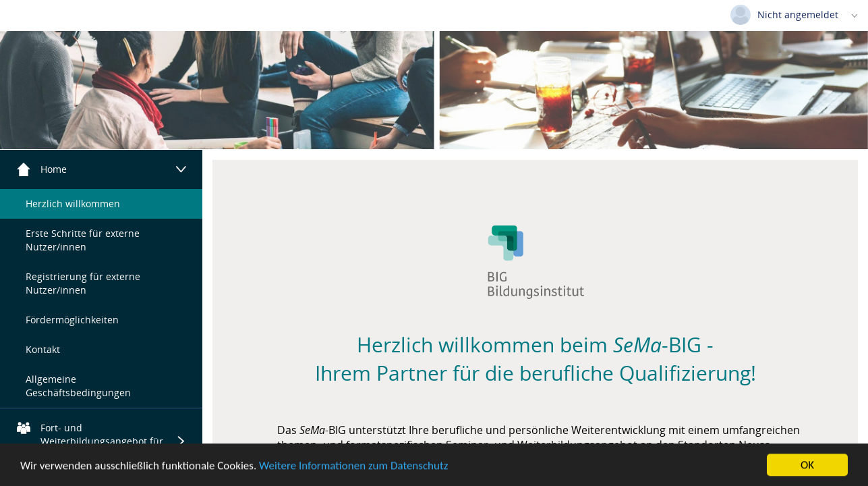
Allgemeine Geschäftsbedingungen (78, 386)
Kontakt (43, 349)
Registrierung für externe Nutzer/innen (83, 283)
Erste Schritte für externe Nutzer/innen (83, 240)
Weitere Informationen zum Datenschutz (353, 467)
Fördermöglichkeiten (72, 320)
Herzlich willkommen (73, 204)
